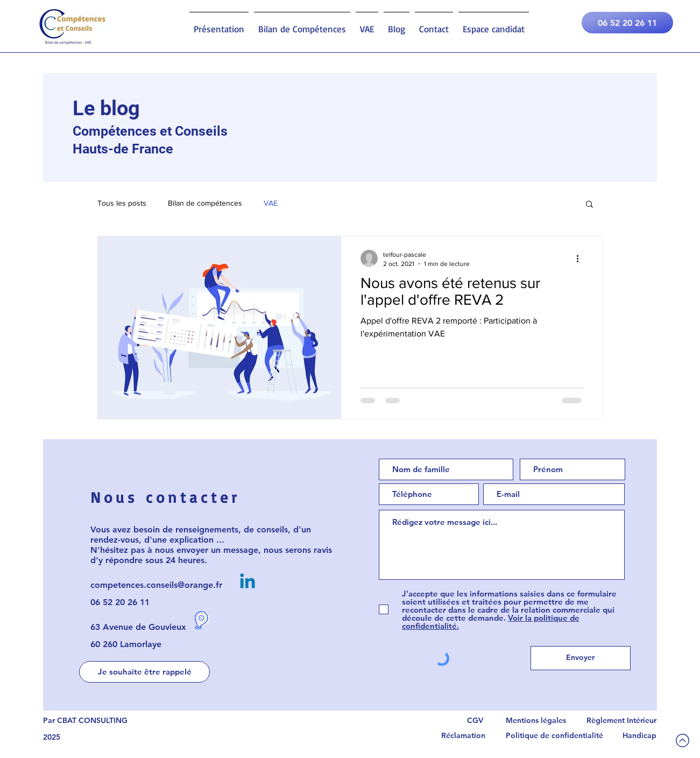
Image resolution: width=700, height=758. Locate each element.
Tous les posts (122, 203)
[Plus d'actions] (582, 258)
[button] (589, 205)
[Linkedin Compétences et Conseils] (248, 582)
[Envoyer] (581, 658)
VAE (271, 203)
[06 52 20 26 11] (627, 23)
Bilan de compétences (205, 203)
